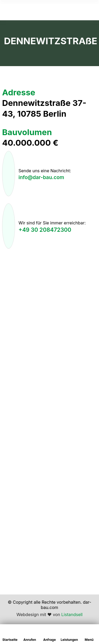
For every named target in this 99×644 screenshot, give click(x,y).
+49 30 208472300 (45, 230)
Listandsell (72, 614)
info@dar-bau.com (41, 177)
